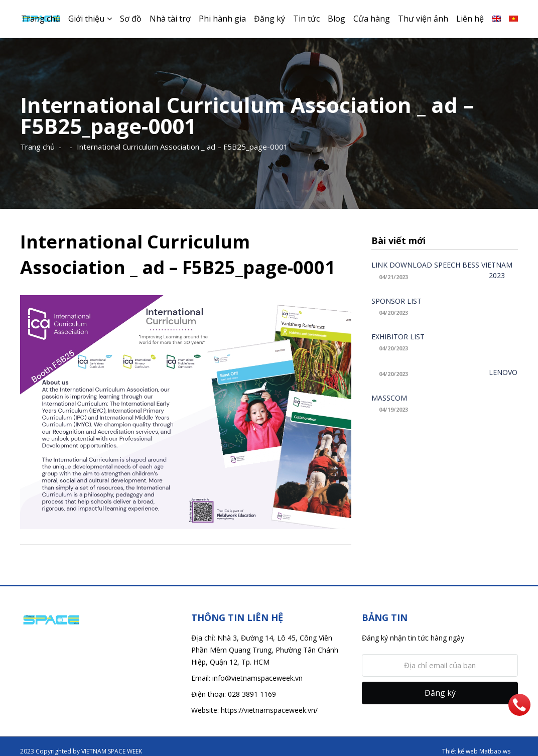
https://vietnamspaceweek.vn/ (269, 710)
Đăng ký (270, 19)
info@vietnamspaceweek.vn (257, 678)
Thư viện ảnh (423, 19)
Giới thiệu (86, 19)
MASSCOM (389, 398)
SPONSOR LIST (396, 301)
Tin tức (306, 19)
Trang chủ (41, 19)
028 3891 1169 (252, 694)
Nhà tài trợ (170, 19)
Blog (337, 19)
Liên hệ (470, 19)
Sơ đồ (131, 19)
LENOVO (503, 372)
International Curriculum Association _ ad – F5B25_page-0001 (182, 147)
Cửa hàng (372, 19)
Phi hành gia (222, 19)
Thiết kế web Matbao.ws (476, 751)
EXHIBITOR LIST (398, 337)
